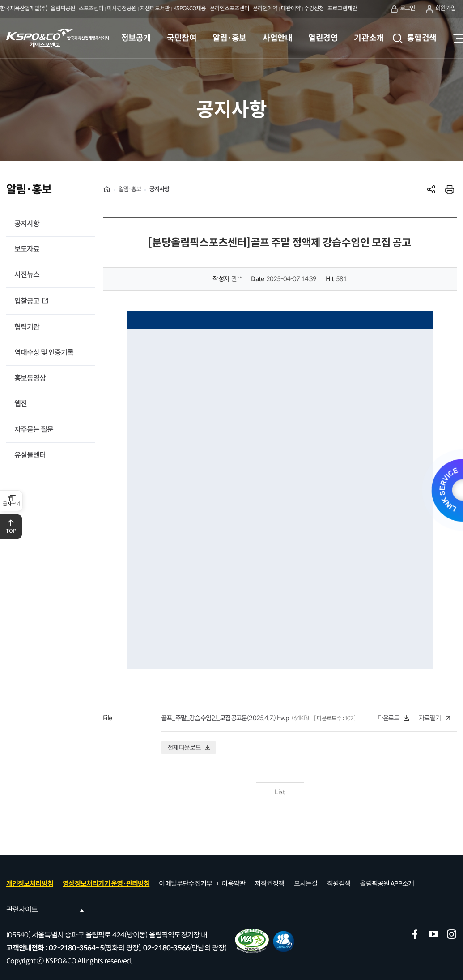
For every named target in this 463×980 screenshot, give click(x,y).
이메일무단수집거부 (185, 884)
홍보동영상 (30, 378)
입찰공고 (28, 301)
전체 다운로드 (189, 748)
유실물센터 (30, 455)
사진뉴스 (27, 275)
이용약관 (233, 884)
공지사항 (27, 224)
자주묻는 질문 (34, 430)
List (280, 792)
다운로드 (393, 718)
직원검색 (339, 884)
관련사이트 (46, 909)
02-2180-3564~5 (76, 948)
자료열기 (434, 718)
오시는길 (306, 884)
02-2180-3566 (166, 948)
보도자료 (27, 249)
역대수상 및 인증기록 (44, 353)
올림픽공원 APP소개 (387, 884)
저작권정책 (269, 884)
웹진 (21, 404)
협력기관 (27, 327)
